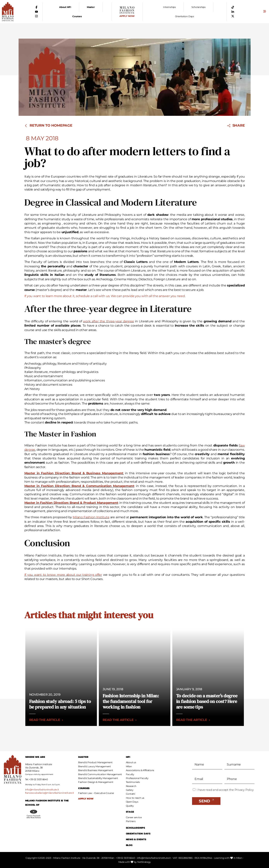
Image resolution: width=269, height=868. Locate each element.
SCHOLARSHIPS (135, 828)
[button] (265, 12)
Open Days (132, 802)
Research (131, 786)
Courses (77, 16)
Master (91, 7)
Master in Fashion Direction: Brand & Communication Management (79, 486)
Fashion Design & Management (96, 782)
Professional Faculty (137, 778)
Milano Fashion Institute (91, 517)
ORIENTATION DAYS (138, 834)
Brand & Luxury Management (94, 766)
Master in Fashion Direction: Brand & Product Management (71, 503)
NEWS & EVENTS (136, 839)
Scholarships (199, 7)
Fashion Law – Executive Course (96, 793)
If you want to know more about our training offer (63, 575)
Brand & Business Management (96, 770)
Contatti (131, 794)
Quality (130, 806)
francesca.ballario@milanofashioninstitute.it (50, 793)
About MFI (65, 7)
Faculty (130, 774)
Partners (131, 821)
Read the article (46, 720)
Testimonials (133, 782)
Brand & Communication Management (100, 774)
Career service (134, 817)
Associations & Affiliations (140, 770)
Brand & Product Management (95, 762)
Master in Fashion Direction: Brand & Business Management (74, 473)
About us (131, 762)
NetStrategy (144, 862)
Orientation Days (184, 16)
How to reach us (135, 798)
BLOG (129, 845)
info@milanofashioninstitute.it (42, 790)
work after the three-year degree (108, 321)
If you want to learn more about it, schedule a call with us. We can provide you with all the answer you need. (105, 296)
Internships (169, 7)
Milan (129, 766)
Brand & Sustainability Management (98, 778)
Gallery (130, 790)
